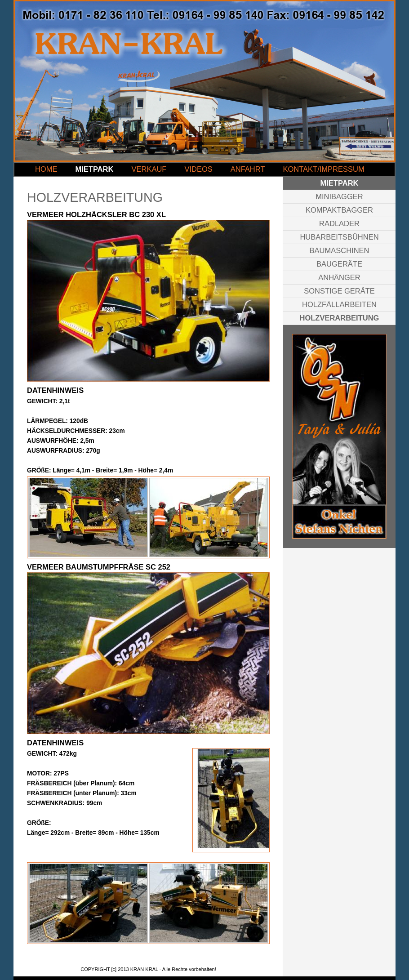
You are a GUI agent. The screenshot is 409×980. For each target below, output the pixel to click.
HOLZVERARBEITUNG (340, 318)
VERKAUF (149, 169)
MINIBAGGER (339, 196)
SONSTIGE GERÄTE (339, 291)
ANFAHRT (248, 169)
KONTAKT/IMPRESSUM (323, 169)
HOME (46, 169)
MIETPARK (95, 169)
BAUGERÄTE (339, 264)
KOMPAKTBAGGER (339, 210)
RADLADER (339, 223)
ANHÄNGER (339, 277)
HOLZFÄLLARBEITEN (339, 304)
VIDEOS (198, 169)
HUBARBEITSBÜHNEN (339, 237)
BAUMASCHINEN (340, 250)
